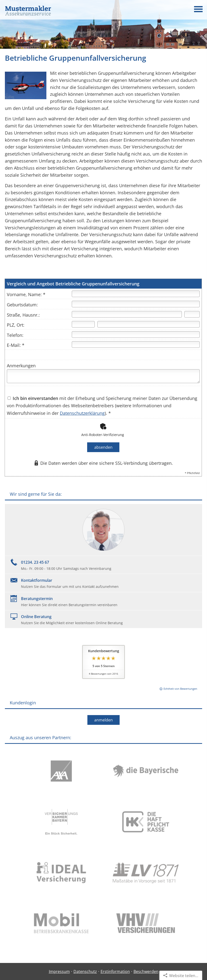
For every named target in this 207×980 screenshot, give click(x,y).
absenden (103, 447)
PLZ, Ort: (16, 325)
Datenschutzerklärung (82, 413)
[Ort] (149, 324)
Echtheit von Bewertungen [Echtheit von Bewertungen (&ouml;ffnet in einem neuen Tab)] (180, 689)
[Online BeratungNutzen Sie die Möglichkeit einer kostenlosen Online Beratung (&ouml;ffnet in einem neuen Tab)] (103, 619)
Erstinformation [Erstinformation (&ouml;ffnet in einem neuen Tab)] (115, 971)
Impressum (59, 971)
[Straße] (127, 314)
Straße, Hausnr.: (23, 315)
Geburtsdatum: (22, 305)
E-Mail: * (16, 345)
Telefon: (15, 335)
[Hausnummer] (192, 314)
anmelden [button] (103, 720)
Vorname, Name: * (26, 294)
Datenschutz (85, 971)
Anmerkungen (21, 366)
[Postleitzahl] (83, 324)
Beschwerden (146, 971)
